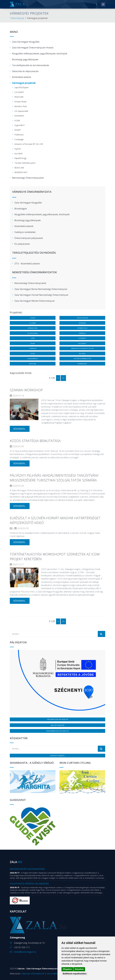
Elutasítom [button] (79, 969)
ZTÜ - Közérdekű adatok (27, 264)
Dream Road (20, 102)
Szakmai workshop (26, 390)
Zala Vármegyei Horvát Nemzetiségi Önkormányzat (41, 295)
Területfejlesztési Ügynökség (34, 253)
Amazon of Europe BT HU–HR (29, 144)
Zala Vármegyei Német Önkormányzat (35, 301)
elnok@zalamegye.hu (25, 952)
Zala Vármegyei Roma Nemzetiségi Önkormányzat (41, 289)
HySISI (18, 149)
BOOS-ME (19, 168)
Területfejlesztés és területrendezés (31, 65)
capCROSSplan (22, 87)
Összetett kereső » (58, 756)
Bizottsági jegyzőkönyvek (25, 59)
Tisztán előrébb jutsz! (25, 163)
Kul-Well (18, 153)
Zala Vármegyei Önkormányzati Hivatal (33, 48)
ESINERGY (19, 116)
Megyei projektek (58, 725)
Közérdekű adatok (22, 77)
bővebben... (20, 429)
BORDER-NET (21, 172)
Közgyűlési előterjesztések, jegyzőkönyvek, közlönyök (40, 53)
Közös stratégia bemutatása (35, 441)
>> (63, 378)
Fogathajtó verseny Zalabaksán (29, 884)
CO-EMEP (19, 92)
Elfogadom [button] (67, 969)
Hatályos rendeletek (25, 232)
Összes (33, 318)
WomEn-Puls (21, 106)
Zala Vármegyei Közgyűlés (26, 42)
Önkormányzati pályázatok (29, 238)
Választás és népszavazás (25, 71)
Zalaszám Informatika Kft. (33, 974)
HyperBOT (20, 125)
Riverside (19, 97)
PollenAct (19, 135)
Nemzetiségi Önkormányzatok (28, 178)
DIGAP (18, 130)
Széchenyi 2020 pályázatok (58, 719)
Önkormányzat (17, 18)
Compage (19, 139)
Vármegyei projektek (24, 83)
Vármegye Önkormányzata (32, 192)
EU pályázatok (22, 244)
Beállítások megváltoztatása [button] (75, 974)
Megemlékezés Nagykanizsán (27, 869)
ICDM (17, 120)
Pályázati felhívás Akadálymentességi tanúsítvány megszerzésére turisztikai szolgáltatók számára (54, 478)
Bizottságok (21, 209)
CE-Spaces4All (21, 111)
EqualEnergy (20, 158)
